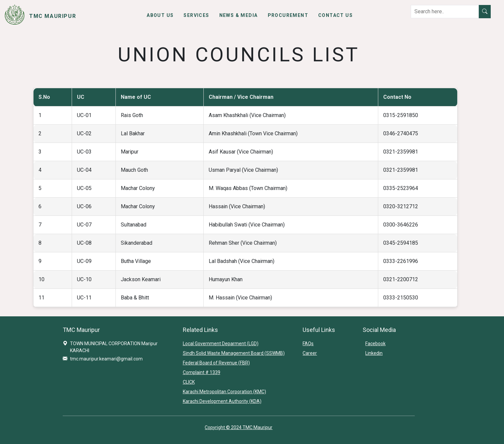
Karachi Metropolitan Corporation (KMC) (224, 392)
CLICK (189, 382)
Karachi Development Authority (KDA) (222, 401)
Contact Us (335, 15)
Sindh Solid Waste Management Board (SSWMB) (234, 353)
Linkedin (374, 353)
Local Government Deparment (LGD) (221, 344)
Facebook (375, 344)
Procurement (288, 15)
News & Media (239, 15)
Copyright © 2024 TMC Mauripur (239, 427)
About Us (160, 15)
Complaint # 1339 (202, 372)
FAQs (308, 344)
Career (310, 353)
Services (196, 15)
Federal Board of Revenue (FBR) (216, 363)
